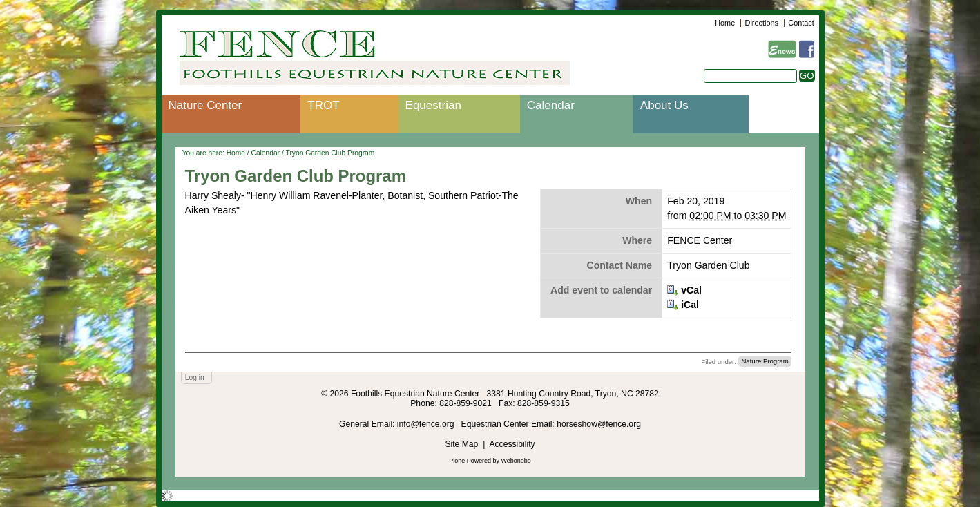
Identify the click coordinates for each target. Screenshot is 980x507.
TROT (323, 105)
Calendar (551, 105)
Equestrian (433, 105)
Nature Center (205, 105)
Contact (801, 23)
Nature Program (765, 362)
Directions (762, 23)
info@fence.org (427, 424)
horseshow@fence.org (599, 424)
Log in (195, 377)
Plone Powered (470, 461)
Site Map (461, 444)
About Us (664, 105)
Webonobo (516, 461)
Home (725, 23)
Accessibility (512, 444)
